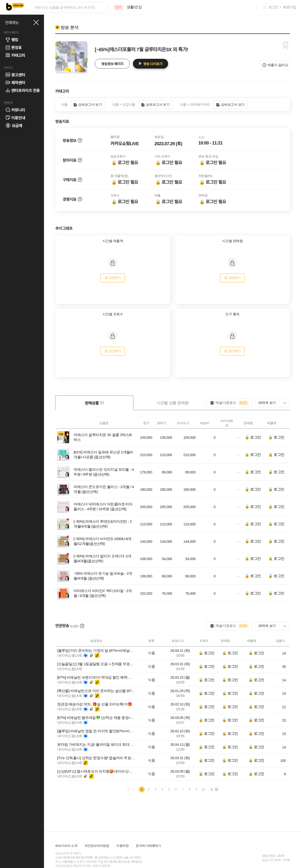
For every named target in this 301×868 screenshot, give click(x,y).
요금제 (14, 126)
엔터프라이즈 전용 (22, 90)
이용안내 (15, 118)
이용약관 (122, 846)
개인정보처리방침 (97, 846)
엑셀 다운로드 (229, 403)
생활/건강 (134, 7)
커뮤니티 (15, 110)
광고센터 (15, 75)
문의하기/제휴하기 (148, 846)
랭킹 (12, 40)
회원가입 (290, 7)
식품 (151, 653)
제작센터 (15, 82)
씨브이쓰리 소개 (66, 846)
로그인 (273, 7)
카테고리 (15, 55)
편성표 (13, 47)
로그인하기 (113, 278)
